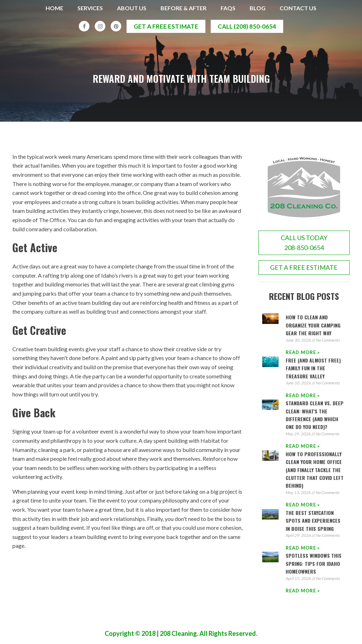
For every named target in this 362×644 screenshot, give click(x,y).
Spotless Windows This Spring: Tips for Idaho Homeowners (314, 564)
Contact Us (298, 8)
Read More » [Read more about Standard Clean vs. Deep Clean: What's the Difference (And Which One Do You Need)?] (303, 446)
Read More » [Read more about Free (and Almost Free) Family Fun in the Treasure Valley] (303, 395)
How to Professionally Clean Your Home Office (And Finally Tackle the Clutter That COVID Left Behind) (315, 470)
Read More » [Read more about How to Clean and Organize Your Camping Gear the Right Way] (303, 353)
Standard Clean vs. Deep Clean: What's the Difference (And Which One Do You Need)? (315, 415)
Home (54, 8)
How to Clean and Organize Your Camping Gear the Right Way (313, 325)
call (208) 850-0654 (247, 26)
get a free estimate (166, 26)
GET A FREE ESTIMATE (304, 268)
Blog (258, 8)
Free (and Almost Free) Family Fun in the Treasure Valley (313, 368)
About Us (132, 8)
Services (90, 8)
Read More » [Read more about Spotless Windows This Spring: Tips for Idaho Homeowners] (303, 591)
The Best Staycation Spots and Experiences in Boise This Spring (313, 521)
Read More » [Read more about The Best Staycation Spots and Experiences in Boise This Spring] (303, 548)
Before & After (183, 8)
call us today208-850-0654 (304, 243)
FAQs (228, 8)
